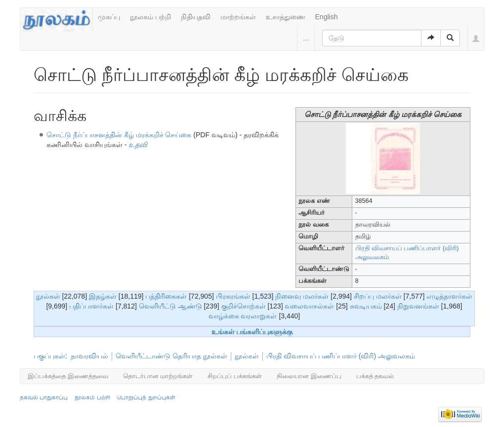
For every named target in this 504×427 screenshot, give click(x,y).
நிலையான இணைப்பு (309, 376)
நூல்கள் (48, 296)
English (327, 17)
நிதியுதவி (196, 17)
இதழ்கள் (103, 296)
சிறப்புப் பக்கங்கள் (235, 376)
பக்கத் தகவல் (375, 376)
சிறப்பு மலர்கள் (378, 296)
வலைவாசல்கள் (309, 306)
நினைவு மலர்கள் (302, 296)
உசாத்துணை (286, 17)
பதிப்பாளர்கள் (91, 306)
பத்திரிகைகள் (166, 296)
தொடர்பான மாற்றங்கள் (158, 376)
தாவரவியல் (89, 356)
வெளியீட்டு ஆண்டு (170, 306)
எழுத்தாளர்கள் (449, 296)
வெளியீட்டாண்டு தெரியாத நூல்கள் (171, 356)
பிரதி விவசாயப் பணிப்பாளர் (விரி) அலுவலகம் (341, 356)
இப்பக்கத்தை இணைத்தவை (68, 376)
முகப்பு (109, 17)
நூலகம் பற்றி (150, 17)
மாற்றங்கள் (238, 17)
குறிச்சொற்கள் (244, 306)
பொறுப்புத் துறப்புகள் (146, 397)
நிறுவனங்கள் (418, 306)
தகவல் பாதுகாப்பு (44, 397)
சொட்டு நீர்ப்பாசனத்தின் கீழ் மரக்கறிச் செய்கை (119, 135)
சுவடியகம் (366, 306)
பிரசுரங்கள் (233, 296)
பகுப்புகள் (49, 356)
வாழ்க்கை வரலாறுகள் (243, 316)
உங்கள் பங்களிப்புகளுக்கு (252, 332)
